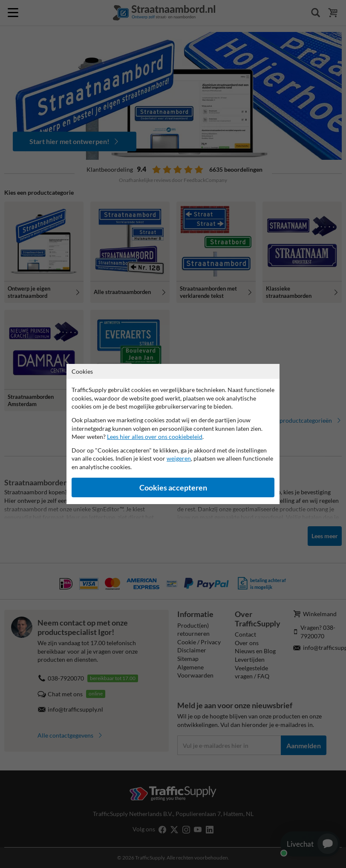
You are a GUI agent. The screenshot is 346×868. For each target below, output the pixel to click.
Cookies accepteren (173, 488)
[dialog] (173, 434)
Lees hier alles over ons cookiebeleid (155, 437)
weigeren (179, 458)
